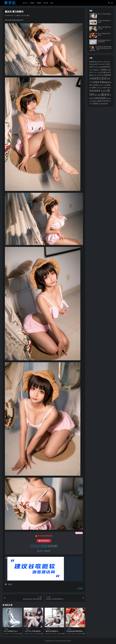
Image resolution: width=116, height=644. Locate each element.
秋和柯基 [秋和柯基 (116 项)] (104, 91)
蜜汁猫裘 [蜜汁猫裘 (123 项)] (98, 95)
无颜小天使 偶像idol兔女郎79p (104, 28)
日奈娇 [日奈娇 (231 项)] (93, 78)
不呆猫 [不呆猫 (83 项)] (91, 70)
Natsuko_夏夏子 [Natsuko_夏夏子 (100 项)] (94, 64)
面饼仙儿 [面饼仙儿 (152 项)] (97, 103)
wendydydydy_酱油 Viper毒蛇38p (104, 41)
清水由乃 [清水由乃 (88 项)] (101, 85)
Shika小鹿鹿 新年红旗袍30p (104, 34)
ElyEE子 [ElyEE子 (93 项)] (101, 62)
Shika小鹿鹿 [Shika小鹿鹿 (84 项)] (98, 67)
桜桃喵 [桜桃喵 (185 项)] (96, 82)
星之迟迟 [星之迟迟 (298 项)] (101, 78)
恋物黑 (48, 629)
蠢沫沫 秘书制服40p (52, 631)
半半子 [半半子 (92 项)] (93, 72)
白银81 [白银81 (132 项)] (94, 88)
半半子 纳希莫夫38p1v (11, 631)
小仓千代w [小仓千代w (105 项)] (100, 75)
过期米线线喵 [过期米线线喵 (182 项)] (100, 98)
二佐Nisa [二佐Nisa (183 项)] (103, 70)
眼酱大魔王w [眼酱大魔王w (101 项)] (107, 88)
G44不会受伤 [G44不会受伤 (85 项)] (107, 62)
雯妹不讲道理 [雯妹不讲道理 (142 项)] (103, 101)
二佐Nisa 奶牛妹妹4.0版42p (104, 21)
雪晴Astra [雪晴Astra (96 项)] (95, 101)
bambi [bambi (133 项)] (92, 62)
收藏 (80, 588)
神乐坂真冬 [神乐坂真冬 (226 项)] (95, 91)
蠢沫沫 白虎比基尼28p (104, 14)
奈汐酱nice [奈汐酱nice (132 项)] (105, 72)
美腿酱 (18, 15)
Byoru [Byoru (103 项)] (97, 62)
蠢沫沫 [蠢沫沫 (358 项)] (105, 94)
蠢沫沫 (10, 584)
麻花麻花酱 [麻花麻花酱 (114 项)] (104, 104)
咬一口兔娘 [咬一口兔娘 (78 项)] (98, 72)
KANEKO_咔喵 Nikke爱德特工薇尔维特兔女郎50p (105, 48)
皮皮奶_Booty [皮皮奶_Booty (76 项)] (100, 88)
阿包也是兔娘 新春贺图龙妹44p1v (75, 632)
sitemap (69, 641)
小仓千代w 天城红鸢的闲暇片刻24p (33, 632)
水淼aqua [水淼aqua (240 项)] (104, 82)
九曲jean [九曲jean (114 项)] (96, 70)
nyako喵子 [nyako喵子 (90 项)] (102, 64)
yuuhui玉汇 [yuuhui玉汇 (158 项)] (106, 67)
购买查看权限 (44, 541)
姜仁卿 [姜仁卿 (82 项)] (94, 75)
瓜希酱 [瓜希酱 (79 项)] (105, 85)
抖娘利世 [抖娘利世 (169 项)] (107, 75)
